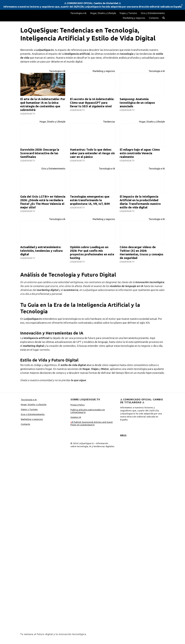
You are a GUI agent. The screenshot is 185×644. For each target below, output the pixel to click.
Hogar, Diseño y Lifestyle (103, 13)
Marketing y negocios (134, 18)
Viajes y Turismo (128, 13)
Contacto (154, 18)
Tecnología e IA (78, 13)
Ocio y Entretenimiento (153, 13)
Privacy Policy (78, 405)
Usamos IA (76, 417)
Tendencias (109, 122)
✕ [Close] (182, 5)
